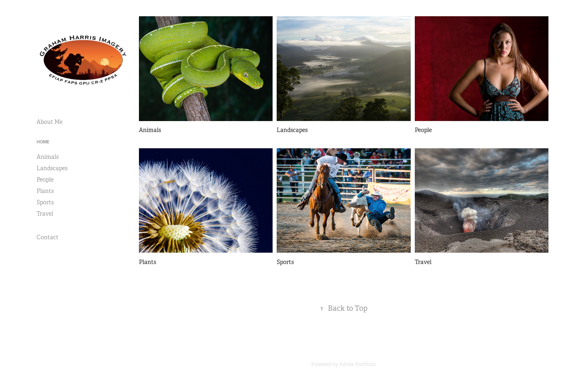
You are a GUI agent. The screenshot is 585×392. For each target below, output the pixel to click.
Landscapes (52, 168)
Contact (48, 237)
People (45, 180)
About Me (50, 122)
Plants (45, 191)
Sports (45, 202)
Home (43, 142)
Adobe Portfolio (358, 364)
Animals (48, 157)
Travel (45, 214)
